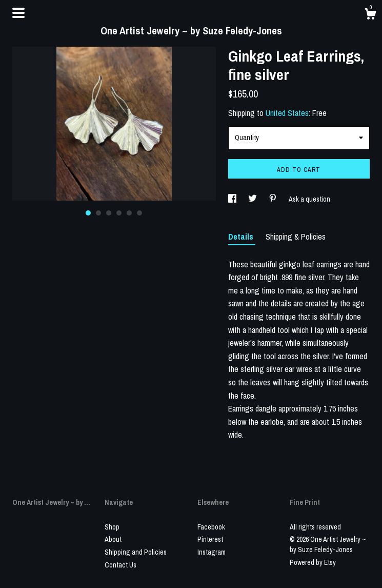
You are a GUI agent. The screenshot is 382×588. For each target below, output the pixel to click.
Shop (112, 527)
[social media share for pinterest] (274, 199)
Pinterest (210, 539)
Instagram (212, 552)
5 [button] (129, 213)
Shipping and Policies (136, 552)
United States (287, 113)
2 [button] (98, 213)
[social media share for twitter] (253, 199)
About (113, 539)
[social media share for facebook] (233, 199)
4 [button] (119, 213)
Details (242, 237)
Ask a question (309, 199)
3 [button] (109, 213)
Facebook (211, 527)
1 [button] (88, 213)
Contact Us (120, 565)
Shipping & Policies (296, 237)
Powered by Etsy (313, 562)
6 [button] (139, 213)
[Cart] (370, 15)
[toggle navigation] (18, 13)
